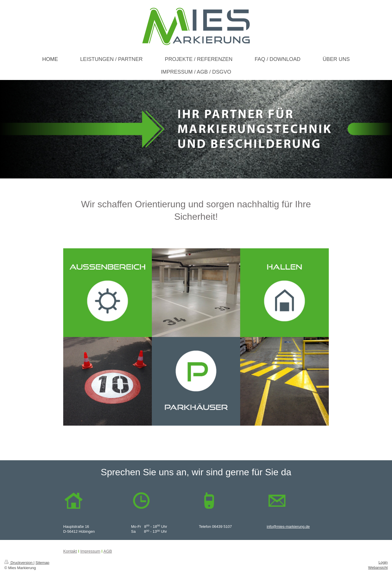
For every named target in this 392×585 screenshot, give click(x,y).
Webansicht (378, 568)
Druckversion (19, 563)
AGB (108, 551)
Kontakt (70, 551)
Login (383, 562)
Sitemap (42, 563)
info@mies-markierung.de (288, 527)
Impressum (90, 551)
